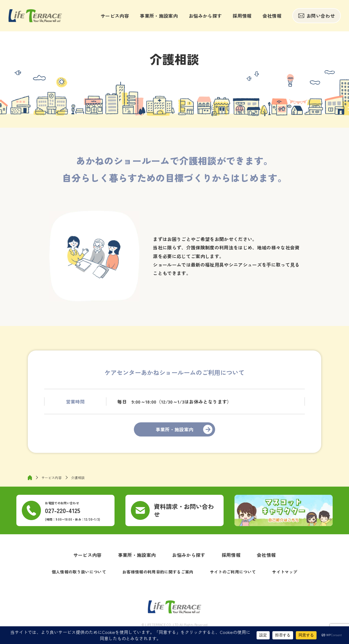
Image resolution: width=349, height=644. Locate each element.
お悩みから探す (205, 16)
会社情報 (272, 16)
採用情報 (242, 16)
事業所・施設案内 (159, 16)
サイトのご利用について (233, 572)
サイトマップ (285, 572)
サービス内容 (115, 16)
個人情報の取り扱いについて (79, 572)
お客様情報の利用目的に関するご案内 (158, 572)
